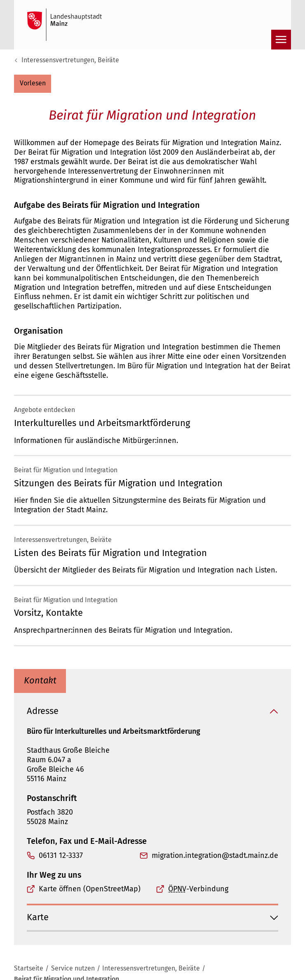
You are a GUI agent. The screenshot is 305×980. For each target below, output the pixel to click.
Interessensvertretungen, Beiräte (70, 60)
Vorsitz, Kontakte (48, 613)
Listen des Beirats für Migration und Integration (110, 553)
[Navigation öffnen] (281, 40)
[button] (33, 84)
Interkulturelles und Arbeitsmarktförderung (102, 423)
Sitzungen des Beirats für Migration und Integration (118, 483)
